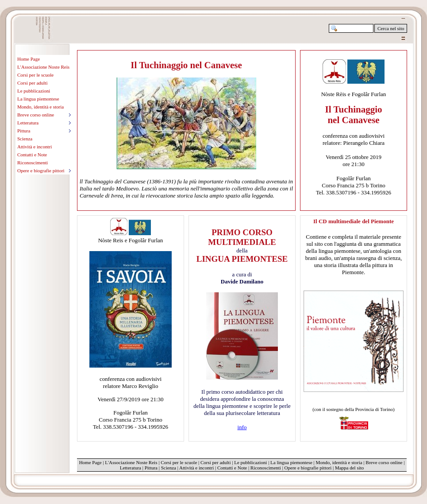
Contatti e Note (32, 155)
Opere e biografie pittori (308, 468)
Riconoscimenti (33, 163)
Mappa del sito (349, 468)
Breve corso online (384, 462)
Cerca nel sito (391, 28)
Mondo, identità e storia (40, 107)
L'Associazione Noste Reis (43, 67)
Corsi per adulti (32, 83)
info (242, 427)
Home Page (29, 59)
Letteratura (131, 468)
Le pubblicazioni (34, 91)
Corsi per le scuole (35, 75)
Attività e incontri (35, 147)
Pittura (151, 468)
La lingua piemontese (38, 99)
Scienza (25, 139)
